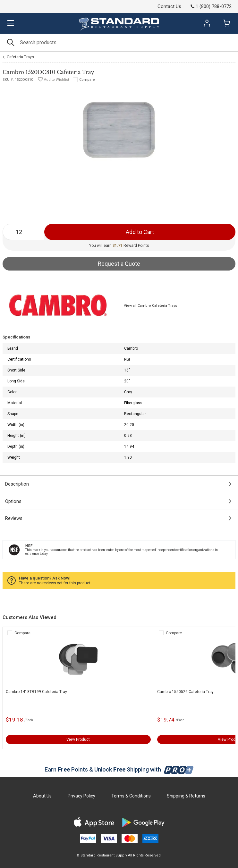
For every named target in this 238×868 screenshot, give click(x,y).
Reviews (14, 518)
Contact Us (169, 6)
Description (17, 484)
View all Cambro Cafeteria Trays (150, 306)
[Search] (119, 42)
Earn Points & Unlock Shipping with (119, 769)
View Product (78, 739)
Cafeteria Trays (20, 57)
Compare (87, 80)
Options (13, 501)
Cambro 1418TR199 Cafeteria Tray (36, 692)
